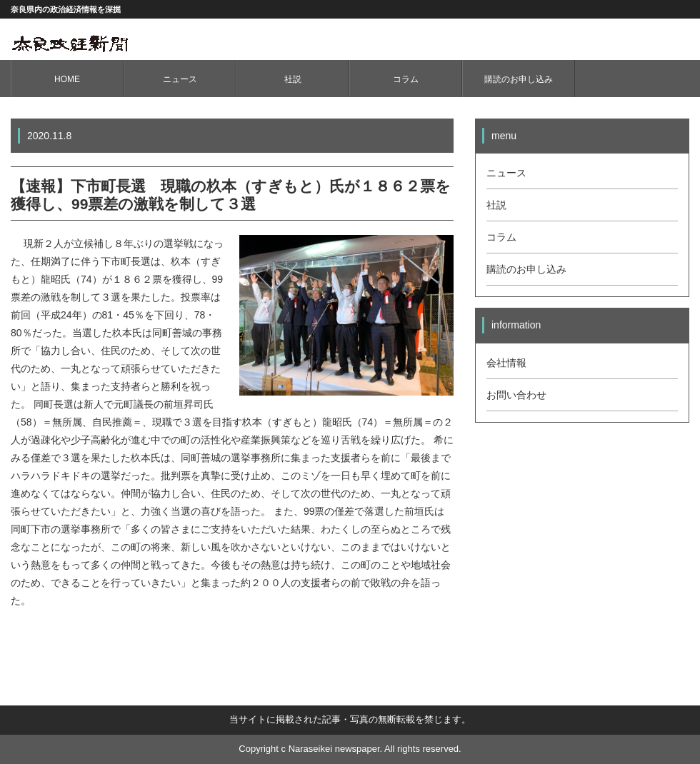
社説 (293, 79)
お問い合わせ (516, 395)
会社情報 (506, 363)
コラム (406, 79)
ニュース (180, 79)
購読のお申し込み (519, 79)
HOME (67, 79)
